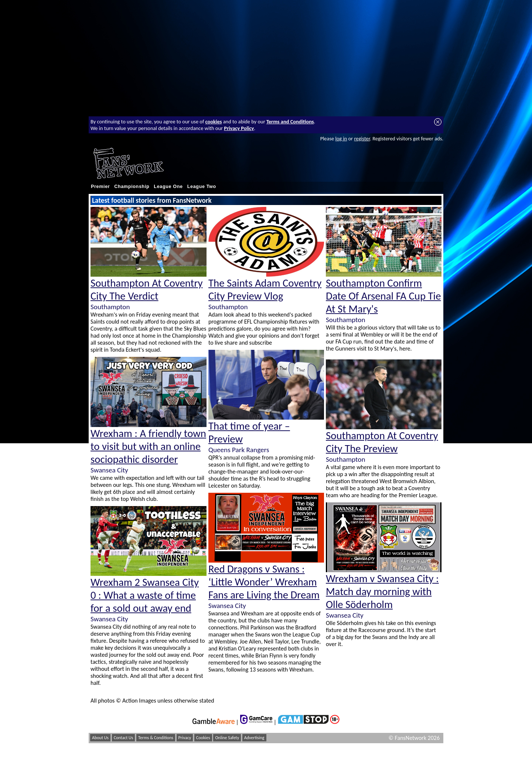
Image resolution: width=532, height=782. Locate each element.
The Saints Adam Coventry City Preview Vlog (265, 290)
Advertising (254, 738)
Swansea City (109, 470)
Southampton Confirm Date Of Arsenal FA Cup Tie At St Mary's (383, 296)
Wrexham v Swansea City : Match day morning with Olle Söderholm (382, 592)
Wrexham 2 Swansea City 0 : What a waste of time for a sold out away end (145, 595)
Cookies (203, 738)
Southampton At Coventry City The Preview (382, 442)
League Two (202, 187)
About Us (100, 738)
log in (341, 139)
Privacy (185, 738)
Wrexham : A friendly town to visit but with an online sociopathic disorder (148, 446)
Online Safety (227, 738)
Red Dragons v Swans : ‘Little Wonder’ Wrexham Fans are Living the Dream (264, 582)
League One (168, 187)
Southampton (110, 307)
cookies (214, 122)
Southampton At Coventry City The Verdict (147, 290)
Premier (100, 187)
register (362, 139)
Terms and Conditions (290, 122)
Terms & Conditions (156, 738)
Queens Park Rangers (239, 450)
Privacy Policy (239, 128)
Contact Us (124, 738)
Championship (132, 187)
